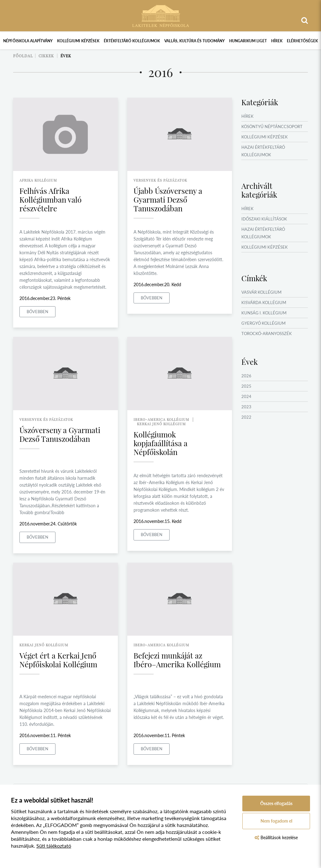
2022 (246, 417)
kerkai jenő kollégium (161, 424)
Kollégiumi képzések (78, 41)
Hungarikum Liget (248, 41)
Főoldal (23, 56)
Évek (66, 56)
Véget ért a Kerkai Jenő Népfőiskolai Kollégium (58, 660)
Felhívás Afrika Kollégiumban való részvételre (50, 199)
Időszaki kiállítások (264, 219)
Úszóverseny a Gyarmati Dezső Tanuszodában (60, 434)
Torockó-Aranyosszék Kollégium (267, 337)
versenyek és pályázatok (160, 180)
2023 (246, 407)
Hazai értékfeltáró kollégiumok (263, 151)
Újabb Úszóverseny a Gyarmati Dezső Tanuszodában (168, 199)
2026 (246, 376)
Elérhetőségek (302, 41)
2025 (246, 386)
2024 (246, 396)
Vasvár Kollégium (261, 292)
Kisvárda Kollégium (264, 302)
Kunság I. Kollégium (264, 313)
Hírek (277, 41)
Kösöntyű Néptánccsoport (272, 127)
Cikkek (46, 56)
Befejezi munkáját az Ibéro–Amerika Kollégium (177, 660)
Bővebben (37, 312)
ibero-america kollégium (161, 419)
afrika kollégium (38, 180)
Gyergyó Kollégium (263, 323)
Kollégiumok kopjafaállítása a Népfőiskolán (160, 443)
